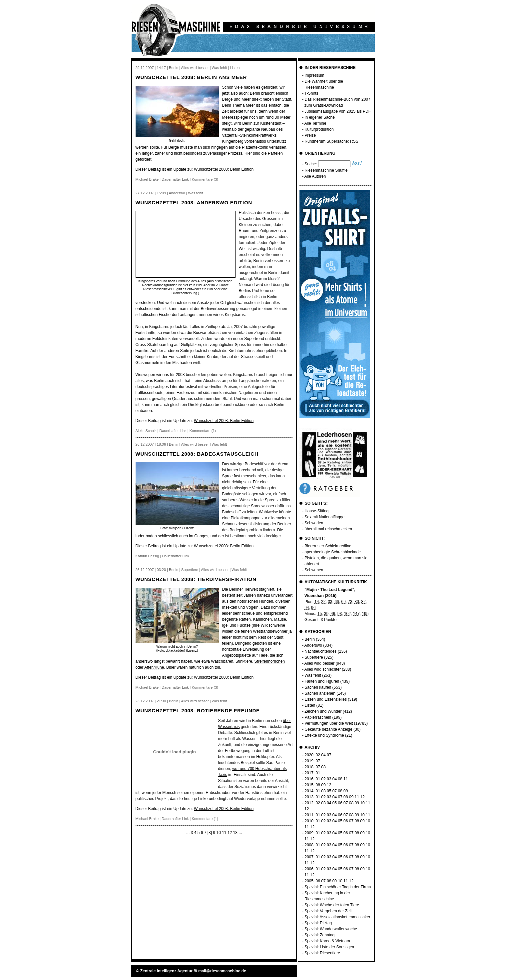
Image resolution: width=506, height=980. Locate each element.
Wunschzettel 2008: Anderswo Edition (194, 202)
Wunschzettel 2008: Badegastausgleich (197, 454)
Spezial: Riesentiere (322, 953)
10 (218, 833)
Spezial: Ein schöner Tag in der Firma (338, 887)
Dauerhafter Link (175, 179)
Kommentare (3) (205, 179)
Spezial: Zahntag (319, 935)
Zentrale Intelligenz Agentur (167, 971)
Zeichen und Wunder (323, 711)
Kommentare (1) (203, 431)
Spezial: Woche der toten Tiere (332, 905)
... (188, 833)
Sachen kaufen (318, 687)
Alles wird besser (320, 663)
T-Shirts (311, 93)
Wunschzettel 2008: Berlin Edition (224, 169)
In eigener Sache (320, 117)
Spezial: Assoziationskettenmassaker (337, 917)
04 (323, 755)
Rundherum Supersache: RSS (331, 141)
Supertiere (314, 657)
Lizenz (189, 528)
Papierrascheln (318, 717)
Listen (310, 705)
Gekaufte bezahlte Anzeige (328, 729)
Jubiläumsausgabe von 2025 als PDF (338, 111)
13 (235, 833)
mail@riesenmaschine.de (222, 971)
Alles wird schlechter (323, 669)
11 (224, 833)
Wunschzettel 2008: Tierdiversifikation (196, 579)
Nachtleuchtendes (320, 651)
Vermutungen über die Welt (329, 723)
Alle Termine (315, 123)
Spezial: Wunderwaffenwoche (331, 929)
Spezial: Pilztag (318, 923)
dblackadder (175, 650)
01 (318, 773)
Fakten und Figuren (322, 681)
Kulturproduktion (319, 129)
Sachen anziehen (320, 693)
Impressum (314, 75)
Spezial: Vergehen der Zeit (328, 911)
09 (323, 785)
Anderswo (313, 645)
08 (323, 767)
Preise (310, 135)
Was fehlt (313, 675)
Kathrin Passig (147, 556)
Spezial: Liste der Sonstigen (329, 947)
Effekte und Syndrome (324, 735)
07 (329, 755)
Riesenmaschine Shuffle (326, 170)
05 (329, 791)
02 (318, 755)
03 (329, 779)
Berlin (310, 639)
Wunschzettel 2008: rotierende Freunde (198, 710)
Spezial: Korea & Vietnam (327, 941)
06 (340, 803)
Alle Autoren (315, 176)
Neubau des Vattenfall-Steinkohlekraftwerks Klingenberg (253, 135)
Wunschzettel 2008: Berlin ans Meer (191, 77)
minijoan (175, 528)
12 (230, 833)
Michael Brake (147, 179)
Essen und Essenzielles (326, 699)
